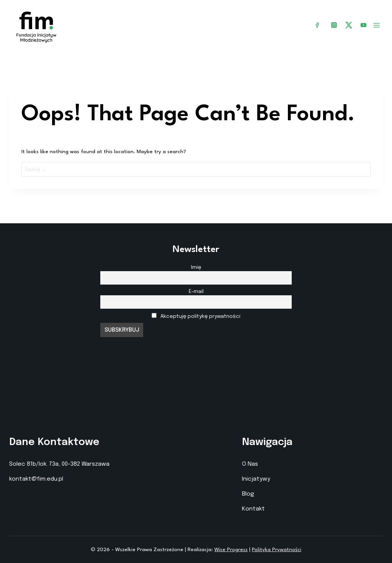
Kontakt (253, 509)
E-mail (196, 291)
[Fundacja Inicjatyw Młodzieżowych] (36, 25)
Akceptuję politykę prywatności (200, 316)
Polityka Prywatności (277, 550)
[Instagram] (334, 25)
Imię (196, 267)
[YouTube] (363, 25)
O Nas (250, 464)
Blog (248, 494)
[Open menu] (377, 25)
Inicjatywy (256, 479)
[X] (349, 25)
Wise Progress (231, 550)
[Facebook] (317, 25)
